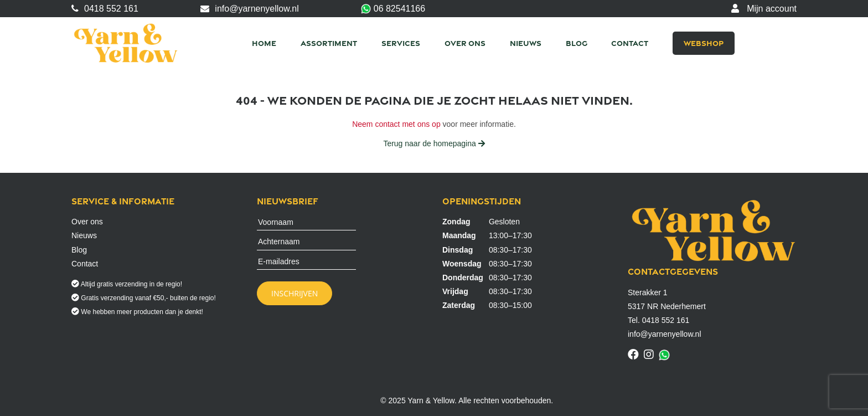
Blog (577, 43)
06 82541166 (393, 9)
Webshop (704, 43)
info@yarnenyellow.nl (249, 9)
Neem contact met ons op (396, 124)
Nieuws (526, 43)
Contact (630, 43)
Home (264, 43)
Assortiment (329, 43)
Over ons (465, 43)
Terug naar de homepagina (434, 143)
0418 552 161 (105, 9)
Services (401, 43)
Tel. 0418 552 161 (658, 320)
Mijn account (764, 9)
